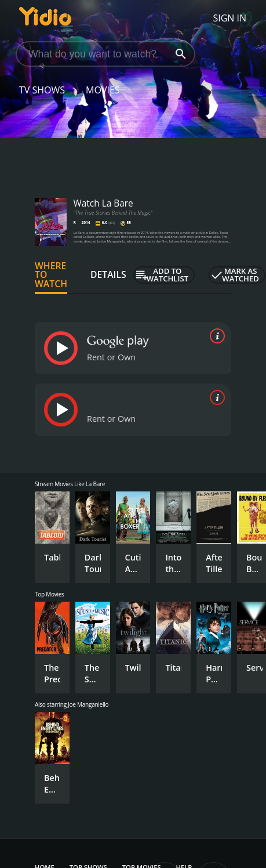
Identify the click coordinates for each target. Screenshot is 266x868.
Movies (103, 90)
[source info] (215, 336)
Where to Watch (51, 275)
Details (108, 274)
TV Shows (42, 90)
